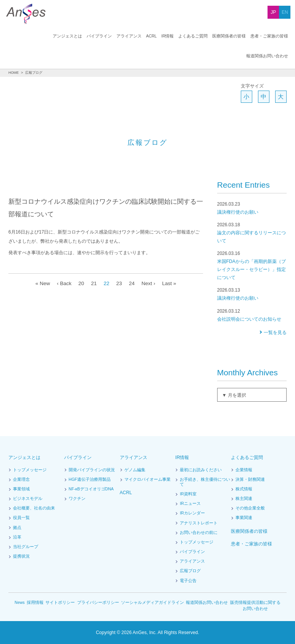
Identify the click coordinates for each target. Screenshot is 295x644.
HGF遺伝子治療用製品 (90, 480)
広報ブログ (190, 571)
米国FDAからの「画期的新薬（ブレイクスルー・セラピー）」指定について (252, 265)
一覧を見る (275, 332)
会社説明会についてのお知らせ (252, 315)
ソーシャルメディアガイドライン (153, 603)
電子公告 (188, 581)
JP (273, 12)
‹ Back (62, 283)
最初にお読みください (201, 470)
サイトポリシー (60, 603)
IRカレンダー (192, 513)
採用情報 (35, 603)
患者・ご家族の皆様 (223, 36)
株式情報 (244, 489)
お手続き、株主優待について (205, 482)
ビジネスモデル (28, 499)
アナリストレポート (199, 523)
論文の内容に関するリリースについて (252, 233)
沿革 (17, 537)
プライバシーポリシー (98, 603)
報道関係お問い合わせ (267, 36)
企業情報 (244, 470)
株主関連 (244, 499)
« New (41, 283)
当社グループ (25, 547)
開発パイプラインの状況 (92, 470)
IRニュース (190, 504)
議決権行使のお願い (252, 208)
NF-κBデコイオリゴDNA (91, 489)
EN (285, 12)
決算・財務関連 (250, 480)
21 (93, 283)
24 (132, 283)
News (20, 603)
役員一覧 (21, 518)
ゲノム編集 (135, 470)
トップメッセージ (30, 470)
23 (119, 283)
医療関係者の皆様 (182, 36)
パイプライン (53, 36)
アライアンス (83, 36)
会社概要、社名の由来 (34, 508)
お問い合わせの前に (199, 533)
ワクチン (77, 499)
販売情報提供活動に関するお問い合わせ (255, 606)
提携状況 (21, 556)
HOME (14, 73)
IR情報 (121, 36)
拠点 (17, 528)
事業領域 (21, 489)
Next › (149, 283)
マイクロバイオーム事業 (147, 480)
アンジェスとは (22, 36)
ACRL (105, 36)
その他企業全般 (250, 508)
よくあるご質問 (146, 36)
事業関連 (244, 518)
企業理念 (21, 480)
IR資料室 (188, 494)
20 (80, 283)
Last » (171, 283)
